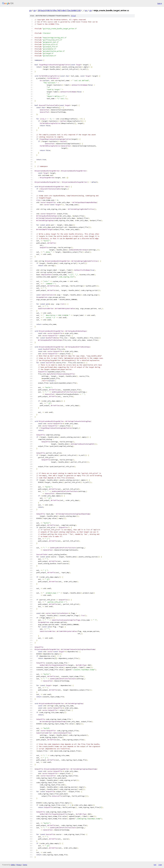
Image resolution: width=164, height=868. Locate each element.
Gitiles (13, 865)
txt (155, 865)
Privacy (19, 865)
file (73, 16)
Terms (25, 865)
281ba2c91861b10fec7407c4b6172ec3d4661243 (59, 10)
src (86, 10)
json (160, 865)
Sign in (160, 3)
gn (30, 10)
